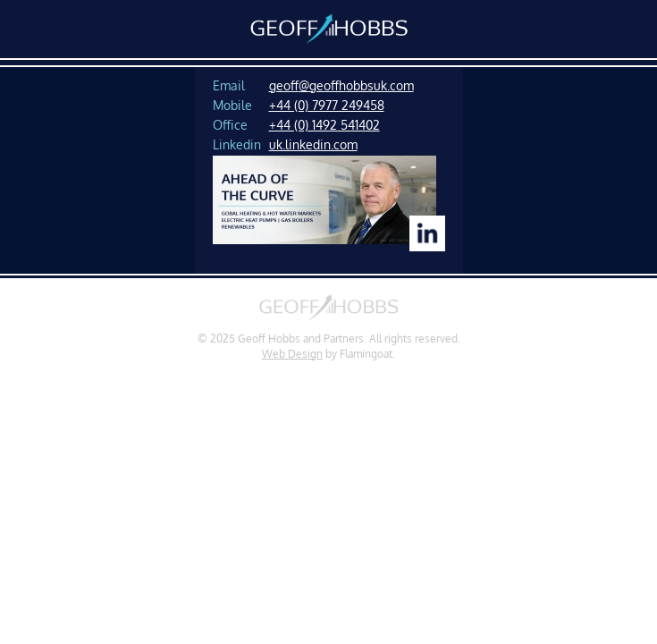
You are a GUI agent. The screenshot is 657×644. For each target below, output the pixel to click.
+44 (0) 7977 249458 (327, 105)
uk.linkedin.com (313, 144)
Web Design (292, 354)
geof (284, 85)
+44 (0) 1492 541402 (324, 124)
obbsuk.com (380, 85)
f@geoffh (322, 85)
